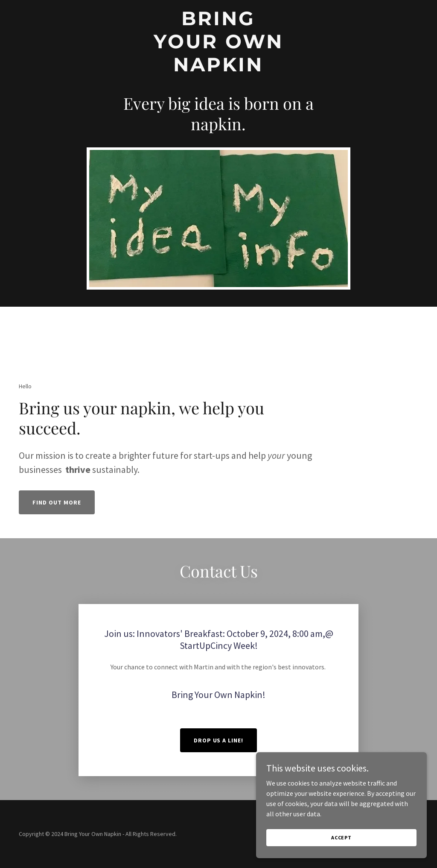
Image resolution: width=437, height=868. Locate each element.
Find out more (57, 502)
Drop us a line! (219, 740)
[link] (218, 69)
